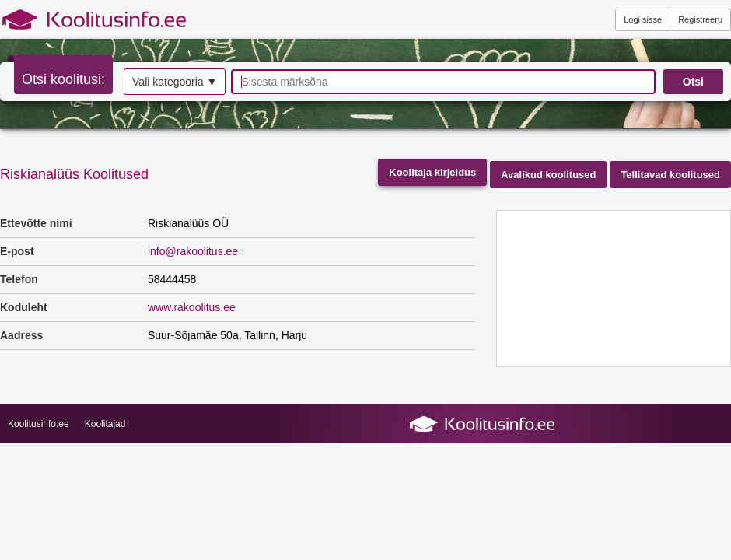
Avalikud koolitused (548, 175)
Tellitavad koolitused (670, 175)
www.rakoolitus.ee (192, 307)
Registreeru (700, 19)
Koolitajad (105, 424)
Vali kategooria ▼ (175, 82)
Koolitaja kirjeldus (432, 172)
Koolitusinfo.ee (38, 424)
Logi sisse (643, 19)
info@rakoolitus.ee (193, 251)
